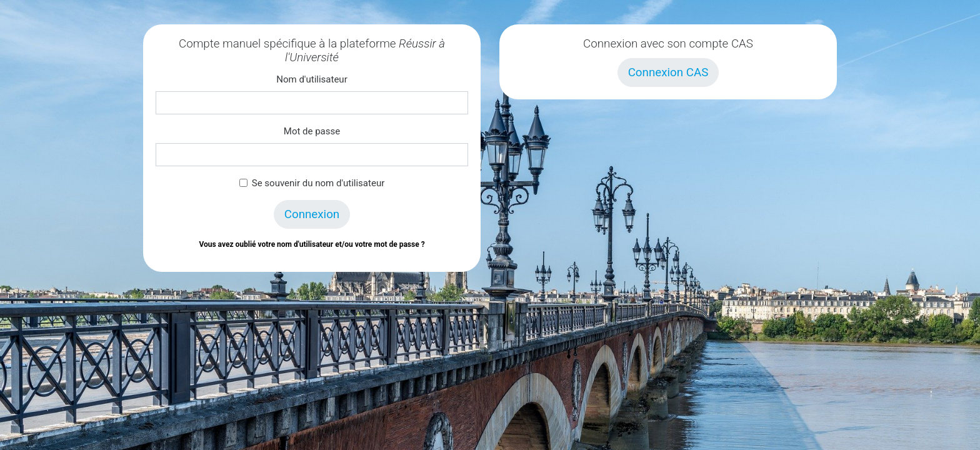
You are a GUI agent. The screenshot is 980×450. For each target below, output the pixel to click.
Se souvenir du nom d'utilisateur (318, 183)
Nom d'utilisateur (312, 79)
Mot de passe (312, 131)
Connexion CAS (668, 72)
